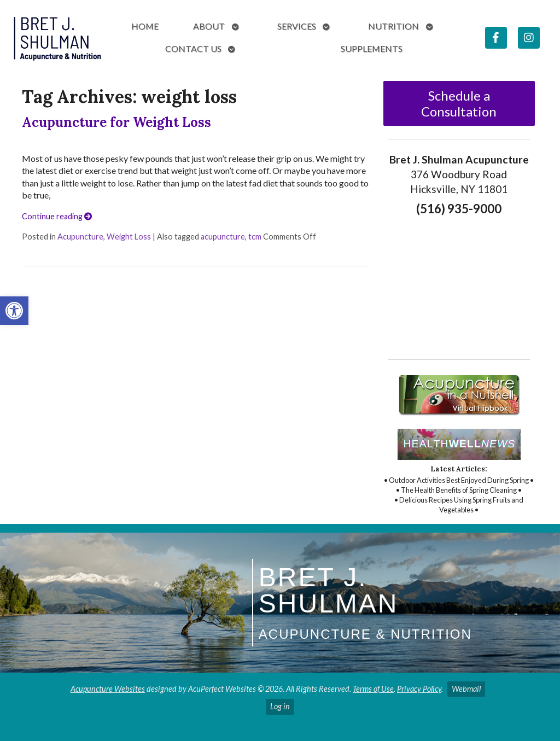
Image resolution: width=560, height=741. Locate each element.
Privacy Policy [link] (419, 689)
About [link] (209, 26)
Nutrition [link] (393, 26)
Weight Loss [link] (129, 237)
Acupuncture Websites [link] (108, 689)
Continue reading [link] (57, 216)
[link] (14, 311)
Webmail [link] (466, 689)
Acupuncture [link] (80, 237)
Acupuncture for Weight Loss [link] (116, 122)
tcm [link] (255, 237)
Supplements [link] (372, 48)
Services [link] (297, 26)
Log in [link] (280, 706)
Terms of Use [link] (373, 689)
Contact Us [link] (193, 48)
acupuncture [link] (223, 237)
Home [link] (145, 26)
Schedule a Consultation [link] (459, 103)
